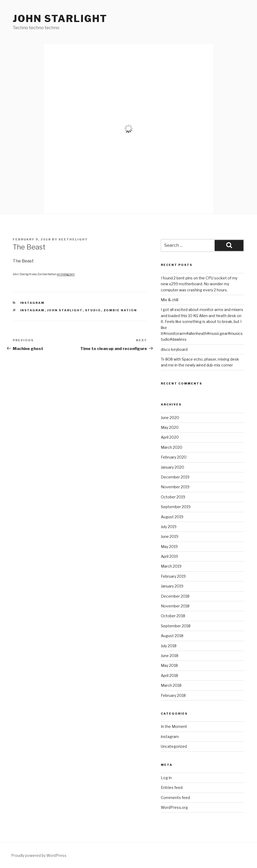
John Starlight (60, 19)
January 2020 (172, 467)
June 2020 (170, 418)
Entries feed (172, 787)
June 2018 (170, 656)
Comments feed (175, 798)
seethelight (73, 239)
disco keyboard (174, 349)
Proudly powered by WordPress (39, 855)
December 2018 (175, 596)
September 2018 (176, 626)
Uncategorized (174, 746)
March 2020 (172, 447)
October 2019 (173, 497)
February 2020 (174, 457)
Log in (166, 778)
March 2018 (171, 685)
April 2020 (170, 437)
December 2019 (175, 477)
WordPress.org (174, 807)
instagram (32, 303)
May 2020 (170, 427)
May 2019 (169, 547)
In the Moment (174, 726)
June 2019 (170, 536)
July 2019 (169, 527)
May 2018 (169, 665)
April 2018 (169, 675)
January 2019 (172, 586)
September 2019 (176, 507)
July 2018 (169, 646)
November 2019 (175, 487)
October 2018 (173, 616)
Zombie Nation (120, 310)
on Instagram (66, 274)
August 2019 (172, 517)
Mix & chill (170, 300)
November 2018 (175, 606)
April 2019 (169, 556)
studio (93, 310)
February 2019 (173, 576)
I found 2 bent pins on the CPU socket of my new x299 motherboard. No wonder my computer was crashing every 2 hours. (199, 284)
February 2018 (173, 695)
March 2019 (171, 566)
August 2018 (172, 636)
